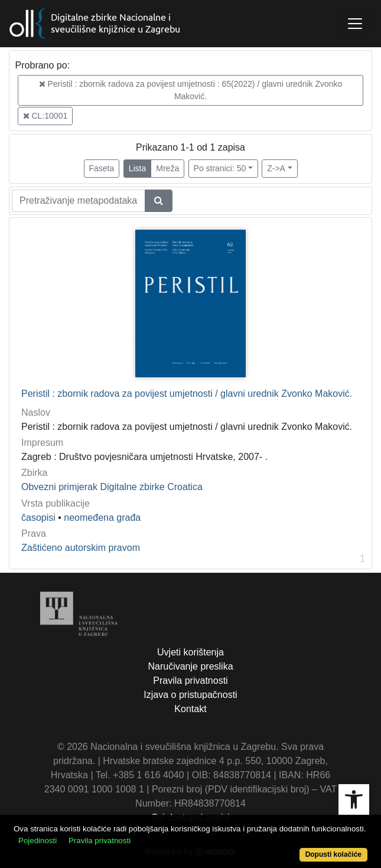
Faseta (102, 168)
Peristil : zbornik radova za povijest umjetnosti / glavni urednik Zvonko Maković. (187, 394)
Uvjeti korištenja (190, 652)
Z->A (276, 168)
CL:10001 (45, 116)
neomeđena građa (102, 518)
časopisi (38, 518)
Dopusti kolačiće (333, 854)
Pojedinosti (38, 841)
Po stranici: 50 (220, 168)
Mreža (167, 168)
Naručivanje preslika (190, 666)
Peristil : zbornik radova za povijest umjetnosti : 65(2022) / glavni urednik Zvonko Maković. (191, 90)
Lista (138, 168)
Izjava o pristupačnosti (190, 695)
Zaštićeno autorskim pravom (81, 548)
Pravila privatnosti (190, 681)
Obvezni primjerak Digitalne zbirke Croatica (112, 487)
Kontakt (190, 709)
